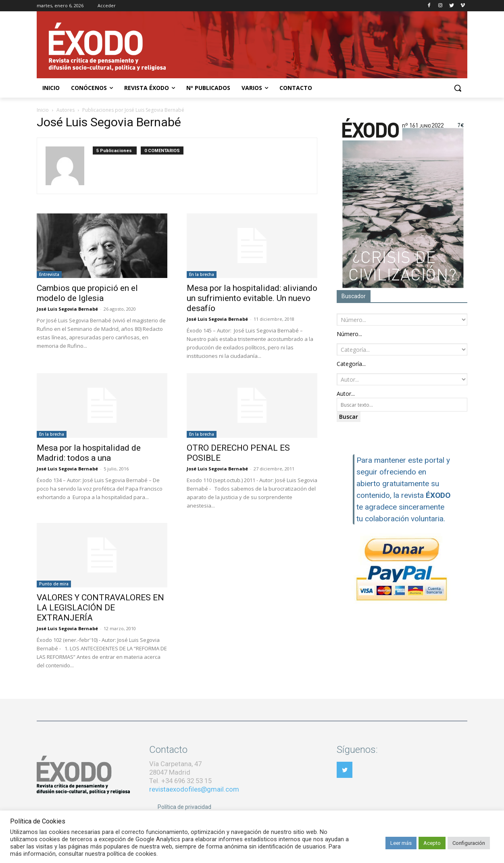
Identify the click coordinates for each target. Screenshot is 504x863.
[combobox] (349, 334)
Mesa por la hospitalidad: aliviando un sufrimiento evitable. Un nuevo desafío (252, 298)
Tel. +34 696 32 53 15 (180, 781)
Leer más (401, 843)
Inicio (43, 110)
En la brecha (202, 274)
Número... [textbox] (349, 334)
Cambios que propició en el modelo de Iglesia (87, 293)
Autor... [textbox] (346, 394)
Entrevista (49, 274)
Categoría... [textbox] (351, 364)
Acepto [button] (432, 843)
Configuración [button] (469, 843)
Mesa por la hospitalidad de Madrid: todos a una (89, 453)
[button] (458, 88)
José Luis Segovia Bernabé (67, 309)
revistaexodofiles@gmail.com (194, 789)
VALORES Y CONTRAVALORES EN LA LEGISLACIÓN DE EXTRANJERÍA (100, 608)
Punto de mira (54, 584)
